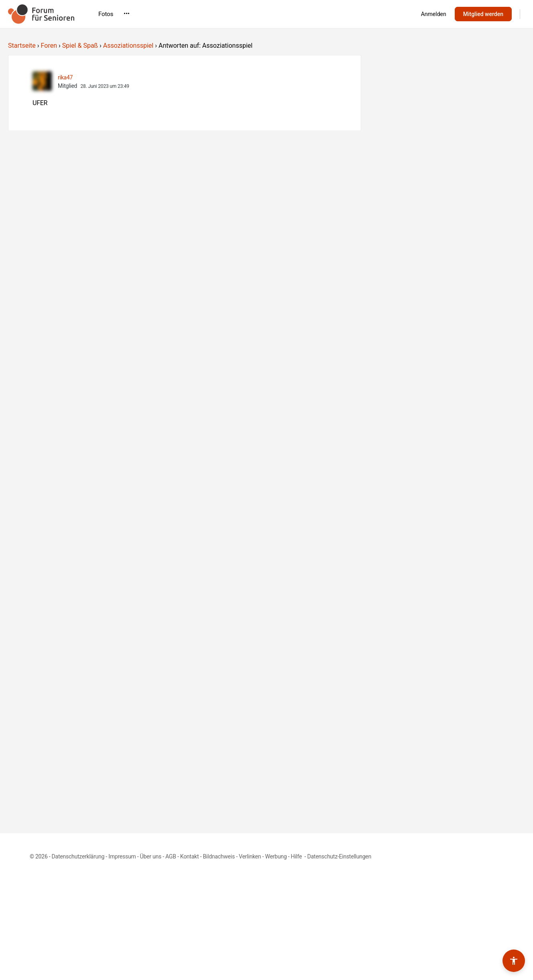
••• (367, 14)
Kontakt (190, 856)
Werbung (276, 856)
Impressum (122, 856)
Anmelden (434, 14)
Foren (49, 46)
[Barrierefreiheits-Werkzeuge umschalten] (514, 961)
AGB (171, 856)
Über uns (151, 856)
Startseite (22, 46)
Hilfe (297, 856)
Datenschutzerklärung (78, 856)
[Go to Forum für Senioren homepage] (41, 13)
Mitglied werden (483, 14)
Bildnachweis (219, 856)
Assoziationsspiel (128, 46)
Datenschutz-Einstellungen (339, 856)
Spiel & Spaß (80, 46)
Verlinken (250, 856)
